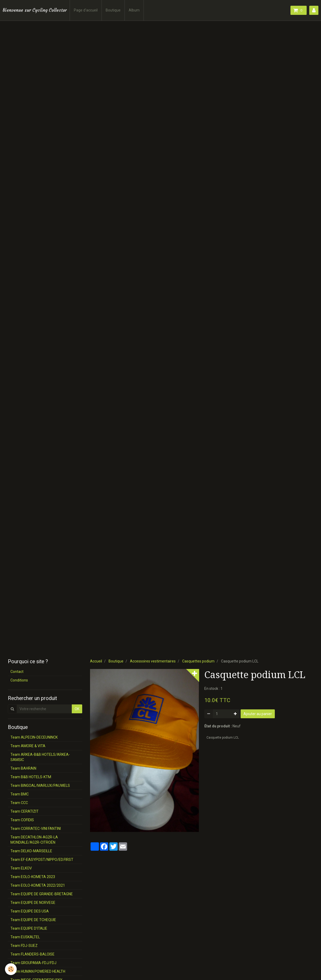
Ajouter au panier (258, 714)
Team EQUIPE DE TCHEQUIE (33, 920)
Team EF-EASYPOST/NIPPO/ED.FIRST (42, 860)
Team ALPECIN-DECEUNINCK (34, 737)
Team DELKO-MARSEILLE (31, 851)
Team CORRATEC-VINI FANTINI (36, 829)
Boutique (113, 10)
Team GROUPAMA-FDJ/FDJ (33, 963)
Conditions (19, 680)
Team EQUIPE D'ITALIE (29, 928)
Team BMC (20, 794)
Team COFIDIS (22, 820)
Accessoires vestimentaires (153, 661)
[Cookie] (11, 969)
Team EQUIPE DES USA (30, 911)
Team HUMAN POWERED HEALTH (38, 971)
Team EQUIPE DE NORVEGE (33, 903)
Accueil (96, 661)
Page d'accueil (86, 10)
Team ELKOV (21, 868)
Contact (17, 672)
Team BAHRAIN (23, 768)
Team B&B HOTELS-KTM (31, 777)
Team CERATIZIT (25, 811)
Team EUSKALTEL (25, 937)
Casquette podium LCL (223, 738)
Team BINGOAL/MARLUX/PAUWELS (40, 786)
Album (134, 10)
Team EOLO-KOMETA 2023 (33, 877)
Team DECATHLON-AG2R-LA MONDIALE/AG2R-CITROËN (34, 840)
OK (77, 709)
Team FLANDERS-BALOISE (32, 954)
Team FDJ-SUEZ (24, 946)
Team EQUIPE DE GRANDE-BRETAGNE (42, 894)
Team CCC (19, 803)
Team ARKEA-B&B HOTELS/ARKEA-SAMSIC (40, 757)
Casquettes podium (198, 661)
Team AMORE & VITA (28, 746)
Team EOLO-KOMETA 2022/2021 (38, 885)
